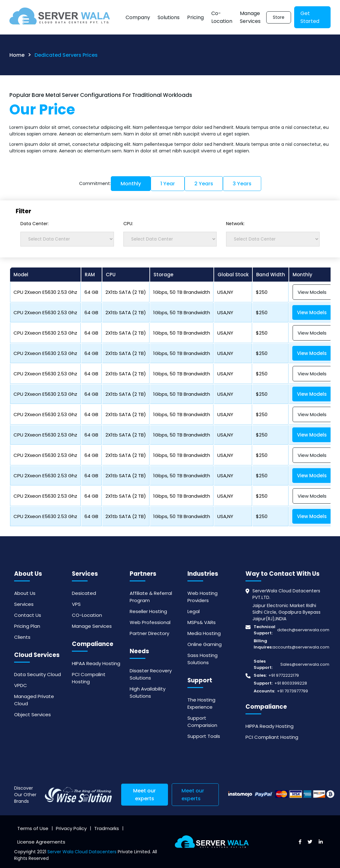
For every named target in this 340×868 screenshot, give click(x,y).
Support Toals (204, 736)
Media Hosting (204, 633)
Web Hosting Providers (202, 597)
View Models (312, 292)
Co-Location (222, 17)
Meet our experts (144, 795)
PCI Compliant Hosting (272, 737)
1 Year (168, 184)
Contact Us (28, 615)
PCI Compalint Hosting (89, 678)
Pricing (195, 17)
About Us (25, 593)
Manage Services (250, 17)
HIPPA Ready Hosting (270, 726)
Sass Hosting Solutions (202, 659)
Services (24, 604)
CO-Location (87, 615)
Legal (194, 611)
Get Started (310, 17)
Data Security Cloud (38, 674)
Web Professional (150, 622)
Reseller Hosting (148, 611)
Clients (22, 637)
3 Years (242, 184)
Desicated (84, 593)
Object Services (32, 715)
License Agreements (41, 842)
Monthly (131, 184)
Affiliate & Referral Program (151, 597)
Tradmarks (107, 828)
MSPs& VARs (202, 622)
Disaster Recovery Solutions (151, 674)
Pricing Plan (27, 626)
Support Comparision (202, 722)
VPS (76, 604)
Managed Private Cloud (34, 700)
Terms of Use (33, 828)
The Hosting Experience (201, 703)
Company (138, 17)
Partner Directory (149, 633)
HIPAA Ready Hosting (96, 663)
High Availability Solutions (148, 692)
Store (279, 17)
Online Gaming (205, 644)
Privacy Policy (71, 828)
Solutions (169, 17)
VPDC (21, 685)
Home (17, 55)
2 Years (204, 184)
